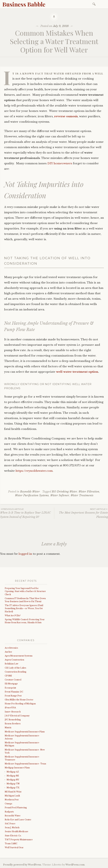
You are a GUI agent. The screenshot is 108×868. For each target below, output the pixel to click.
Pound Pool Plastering (16, 808)
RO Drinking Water (64, 492)
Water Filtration (89, 492)
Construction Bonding (16, 672)
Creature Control (13, 680)
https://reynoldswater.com (34, 471)
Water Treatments (82, 495)
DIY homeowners (60, 163)
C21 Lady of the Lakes (15, 668)
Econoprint (10, 688)
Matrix (8, 728)
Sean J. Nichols (12, 828)
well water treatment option (77, 372)
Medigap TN (13, 784)
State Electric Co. (13, 836)
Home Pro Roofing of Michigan (20, 704)
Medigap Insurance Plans (17, 768)
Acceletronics (11, 648)
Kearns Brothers (13, 724)
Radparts (9, 812)
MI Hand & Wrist (13, 792)
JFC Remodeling (13, 720)
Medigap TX (13, 788)
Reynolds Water (30, 492)
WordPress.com (75, 865)
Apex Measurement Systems (19, 656)
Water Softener (60, 495)
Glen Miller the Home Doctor (19, 700)
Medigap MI (13, 776)
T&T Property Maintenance (19, 840)
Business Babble (24, 4)
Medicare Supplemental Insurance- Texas (25, 764)
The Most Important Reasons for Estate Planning (81, 513)
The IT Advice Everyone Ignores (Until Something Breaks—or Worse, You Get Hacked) (24, 608)
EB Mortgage (11, 684)
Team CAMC (11, 844)
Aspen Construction (14, 660)
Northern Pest (12, 800)
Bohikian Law (11, 664)
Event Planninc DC (14, 692)
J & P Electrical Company (17, 716)
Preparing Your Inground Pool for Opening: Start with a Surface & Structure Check (25, 591)
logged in (25, 554)
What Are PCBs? (13, 616)
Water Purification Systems (32, 495)
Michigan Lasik (12, 796)
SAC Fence (10, 824)
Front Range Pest (13, 696)
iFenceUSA (10, 708)
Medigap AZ (13, 772)
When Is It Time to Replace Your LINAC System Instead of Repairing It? (27, 513)
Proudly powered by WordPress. (22, 865)
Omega (8, 804)
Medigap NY (13, 780)
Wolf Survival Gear (14, 847)
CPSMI (8, 676)
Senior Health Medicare (16, 831)
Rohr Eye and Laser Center (18, 820)
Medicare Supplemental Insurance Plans (25, 732)
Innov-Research (13, 712)
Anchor (8, 652)
